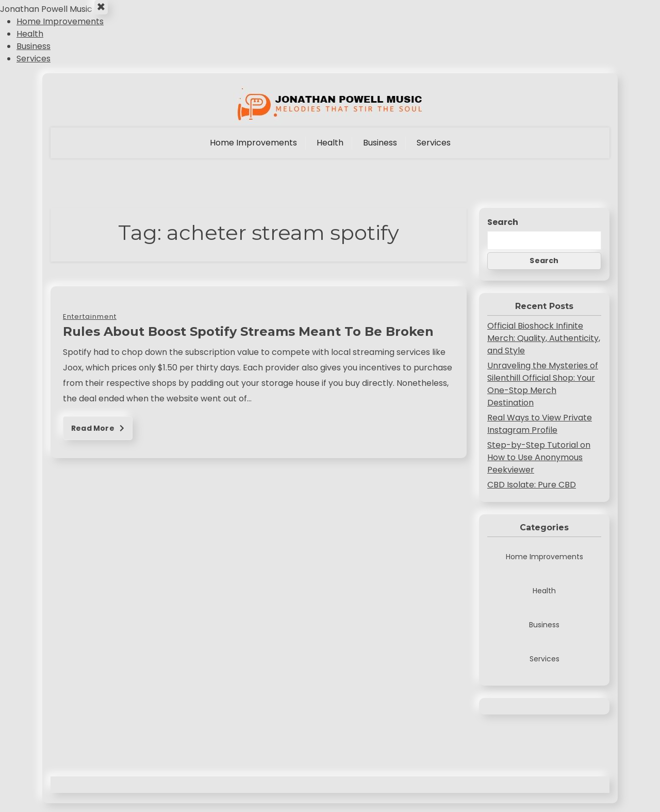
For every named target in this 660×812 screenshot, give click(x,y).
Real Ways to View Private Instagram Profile (540, 433)
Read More (98, 437)
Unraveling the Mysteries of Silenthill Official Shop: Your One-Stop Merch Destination (543, 393)
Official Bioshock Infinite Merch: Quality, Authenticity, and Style (544, 347)
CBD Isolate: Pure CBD (532, 493)
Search (503, 231)
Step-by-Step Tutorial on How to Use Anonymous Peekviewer (539, 466)
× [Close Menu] (105, 12)
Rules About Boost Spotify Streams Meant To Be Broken (248, 340)
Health (30, 43)
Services (34, 67)
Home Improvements (60, 30)
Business (34, 55)
